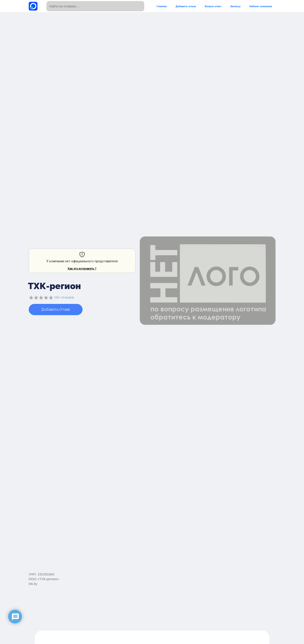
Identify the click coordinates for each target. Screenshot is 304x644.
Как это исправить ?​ (82, 269)
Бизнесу (235, 6)
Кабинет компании (261, 6)
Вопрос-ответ (213, 6)
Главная (162, 6)
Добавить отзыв (186, 6)
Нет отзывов (64, 297)
